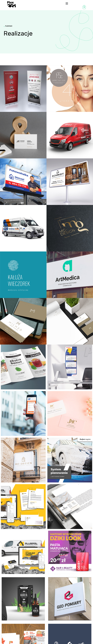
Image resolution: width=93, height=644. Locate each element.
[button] (67, 3)
